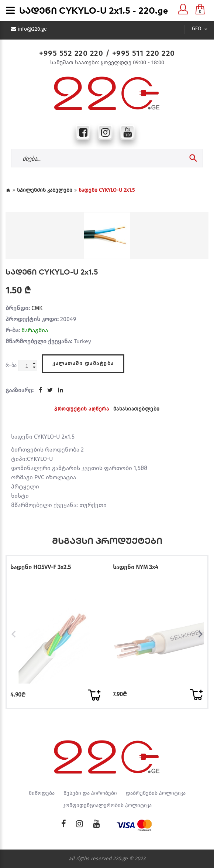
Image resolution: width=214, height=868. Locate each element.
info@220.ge (32, 29)
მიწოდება (42, 793)
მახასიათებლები (137, 409)
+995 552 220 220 (71, 53)
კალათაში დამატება (83, 363)
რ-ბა (11, 365)
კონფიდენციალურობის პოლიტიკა (107, 806)
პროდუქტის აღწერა (82, 409)
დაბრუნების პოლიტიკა (156, 793)
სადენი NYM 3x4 (136, 567)
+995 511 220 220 (144, 53)
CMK (37, 308)
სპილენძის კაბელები (45, 190)
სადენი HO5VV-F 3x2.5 (41, 567)
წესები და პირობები (90, 793)
